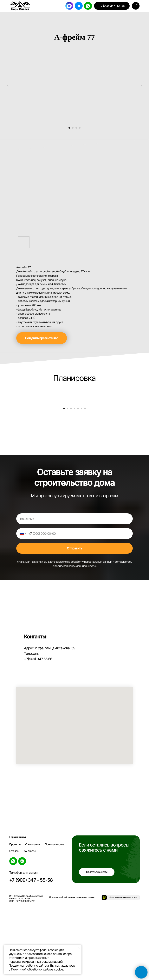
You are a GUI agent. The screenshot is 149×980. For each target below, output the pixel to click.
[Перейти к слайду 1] (69, 128)
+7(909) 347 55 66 (38, 734)
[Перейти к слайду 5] (78, 483)
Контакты (30, 926)
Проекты (15, 919)
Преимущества (54, 919)
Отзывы (14, 926)
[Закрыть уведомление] (79, 948)
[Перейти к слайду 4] (80, 128)
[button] (42, 338)
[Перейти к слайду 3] (76, 128)
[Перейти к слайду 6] (81, 483)
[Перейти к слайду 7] (85, 483)
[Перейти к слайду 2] (73, 128)
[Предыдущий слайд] (8, 85)
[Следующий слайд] (141, 85)
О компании (33, 919)
